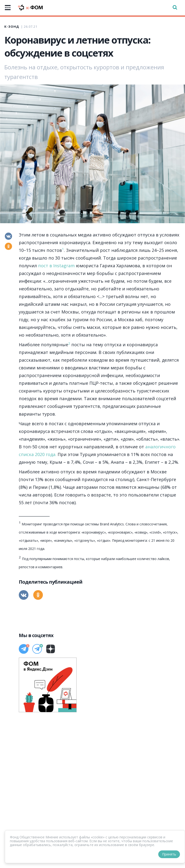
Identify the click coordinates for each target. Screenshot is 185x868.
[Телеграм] (24, 649)
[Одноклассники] (8, 246)
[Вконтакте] (8, 236)
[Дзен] (51, 649)
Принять (169, 854)
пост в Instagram (56, 266)
